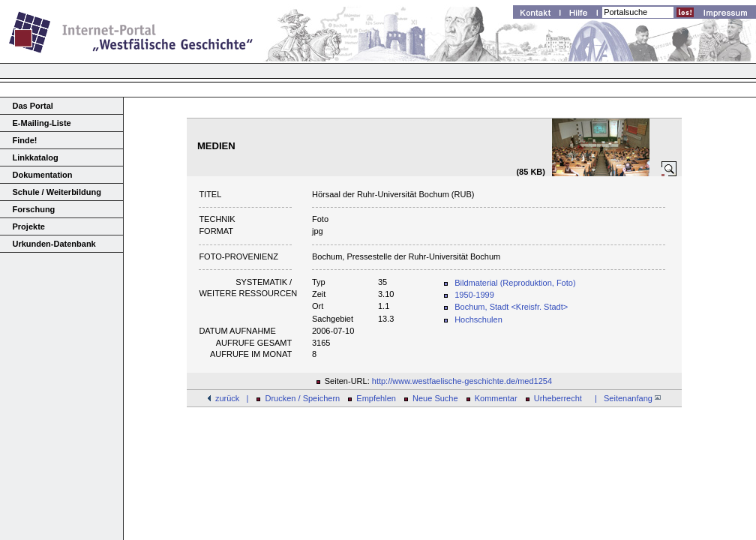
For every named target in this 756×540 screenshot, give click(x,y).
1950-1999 (474, 295)
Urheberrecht (558, 398)
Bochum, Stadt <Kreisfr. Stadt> (511, 307)
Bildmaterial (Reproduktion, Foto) (515, 283)
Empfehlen (376, 398)
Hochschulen (478, 319)
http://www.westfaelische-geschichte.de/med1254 (462, 381)
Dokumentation (43, 175)
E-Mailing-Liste (42, 123)
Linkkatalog (36, 157)
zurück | (232, 398)
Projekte (29, 226)
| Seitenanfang (625, 398)
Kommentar (496, 398)
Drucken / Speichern (303, 398)
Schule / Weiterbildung (57, 192)
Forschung (34, 209)
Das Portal (33, 106)
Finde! (25, 140)
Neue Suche (435, 398)
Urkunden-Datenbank (54, 244)
